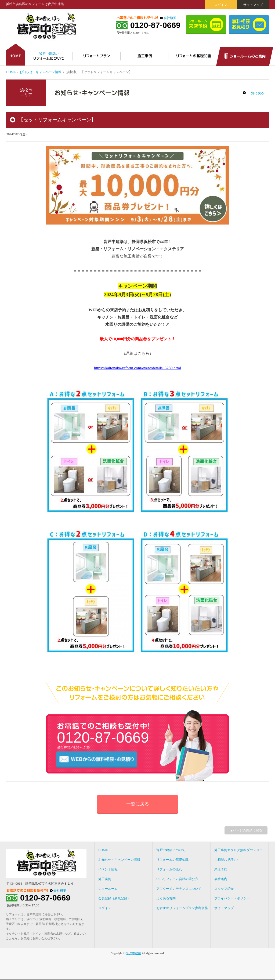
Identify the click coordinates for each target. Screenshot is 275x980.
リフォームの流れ (169, 869)
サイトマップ (253, 5)
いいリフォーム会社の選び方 (177, 879)
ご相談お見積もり (227, 860)
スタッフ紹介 (224, 889)
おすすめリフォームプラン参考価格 (182, 908)
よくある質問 (166, 898)
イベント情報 (108, 869)
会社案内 (221, 879)
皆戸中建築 (134, 953)
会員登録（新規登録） (114, 898)
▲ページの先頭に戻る (246, 830)
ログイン (221, 5)
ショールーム (108, 889)
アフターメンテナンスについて (179, 889)
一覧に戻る (256, 93)
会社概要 (170, 18)
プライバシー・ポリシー (232, 898)
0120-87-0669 (155, 25)
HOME (11, 72)
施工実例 (105, 879)
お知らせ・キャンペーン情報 (41, 72)
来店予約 (221, 869)
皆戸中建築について (171, 850)
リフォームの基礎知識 (172, 860)
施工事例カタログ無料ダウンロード (240, 850)
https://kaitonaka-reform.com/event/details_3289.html (137, 368)
